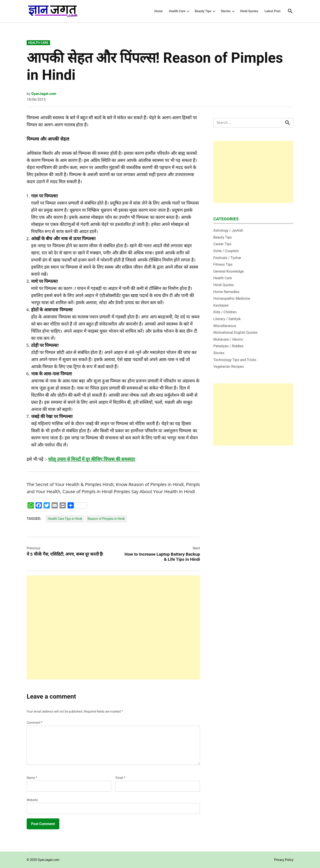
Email (120, 778)
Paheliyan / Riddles (228, 346)
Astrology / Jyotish (228, 230)
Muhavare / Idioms (228, 339)
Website (32, 800)
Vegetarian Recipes (229, 367)
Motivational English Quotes (235, 333)
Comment (35, 723)
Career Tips (222, 244)
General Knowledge (229, 271)
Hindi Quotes (249, 11)
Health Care (177, 11)
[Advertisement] (113, 627)
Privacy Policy (284, 860)
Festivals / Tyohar (227, 258)
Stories (226, 11)
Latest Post (272, 11)
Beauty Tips (203, 11)
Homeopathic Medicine (232, 298)
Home (158, 11)
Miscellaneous (225, 326)
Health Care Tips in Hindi (65, 519)
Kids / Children (225, 312)
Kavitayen (221, 305)
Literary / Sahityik (227, 319)
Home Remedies (226, 292)
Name (32, 778)
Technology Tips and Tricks (235, 360)
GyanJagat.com (44, 94)
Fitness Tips (223, 264)
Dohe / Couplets (226, 251)
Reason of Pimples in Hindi (106, 519)
